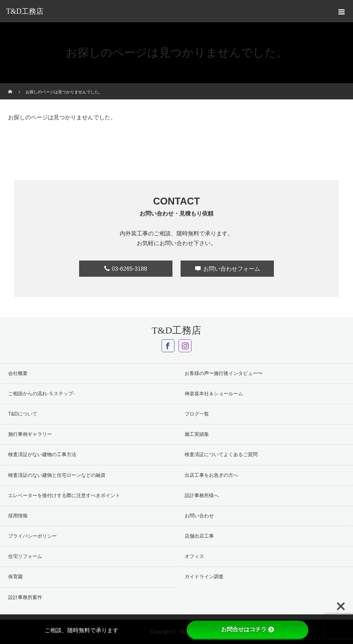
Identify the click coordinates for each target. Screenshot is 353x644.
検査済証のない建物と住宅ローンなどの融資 (57, 475)
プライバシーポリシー (32, 536)
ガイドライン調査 (204, 577)
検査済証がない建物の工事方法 (42, 454)
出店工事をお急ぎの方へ (211, 475)
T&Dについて (23, 414)
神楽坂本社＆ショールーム (214, 394)
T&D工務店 (25, 11)
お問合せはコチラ (248, 629)
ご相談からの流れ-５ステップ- (41, 394)
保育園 (15, 577)
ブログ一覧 (197, 414)
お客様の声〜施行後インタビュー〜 (224, 373)
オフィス (194, 556)
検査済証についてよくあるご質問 (221, 454)
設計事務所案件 (25, 597)
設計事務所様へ (202, 495)
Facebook (168, 346)
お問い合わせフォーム (232, 269)
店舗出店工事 (199, 536)
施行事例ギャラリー (30, 434)
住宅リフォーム (25, 556)
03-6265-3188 (129, 269)
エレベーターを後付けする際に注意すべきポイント (64, 495)
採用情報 (18, 516)
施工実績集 (197, 434)
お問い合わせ (199, 516)
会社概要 (18, 373)
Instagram (185, 346)
